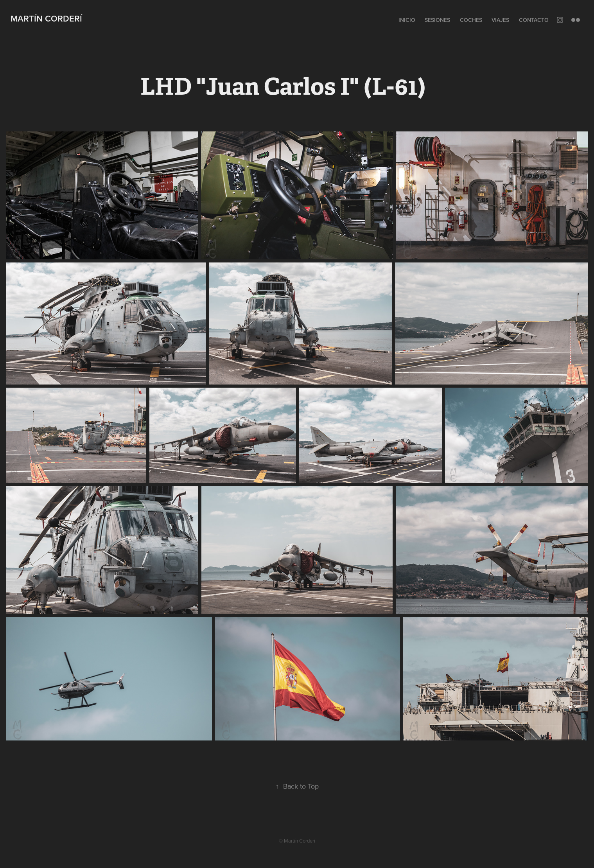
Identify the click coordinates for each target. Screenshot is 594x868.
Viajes (500, 20)
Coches (471, 20)
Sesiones (437, 20)
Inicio (407, 20)
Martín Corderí (46, 18)
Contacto (534, 20)
